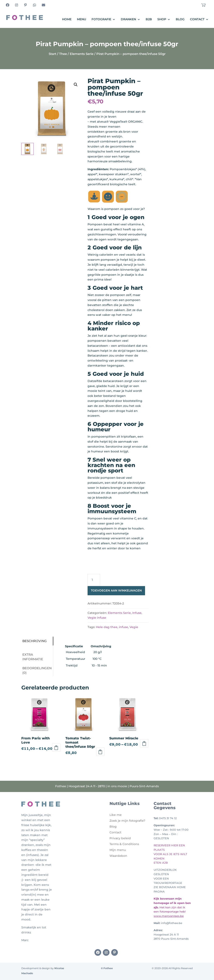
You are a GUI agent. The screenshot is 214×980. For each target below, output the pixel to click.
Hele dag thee (107, 627)
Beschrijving (35, 641)
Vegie (134, 627)
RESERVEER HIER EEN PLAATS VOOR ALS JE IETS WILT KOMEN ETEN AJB (170, 854)
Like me (116, 815)
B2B (149, 19)
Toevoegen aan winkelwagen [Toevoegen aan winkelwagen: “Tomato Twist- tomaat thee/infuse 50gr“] (100, 752)
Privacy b (116, 838)
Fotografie (101, 19)
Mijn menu (118, 850)
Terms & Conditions (124, 844)
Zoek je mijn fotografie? (127, 821)
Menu (82, 19)
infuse (124, 627)
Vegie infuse (97, 618)
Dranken (128, 19)
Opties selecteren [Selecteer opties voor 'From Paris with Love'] (56, 748)
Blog (180, 19)
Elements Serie (82, 54)
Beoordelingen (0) (37, 670)
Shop (162, 19)
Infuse (137, 613)
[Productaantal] (94, 580)
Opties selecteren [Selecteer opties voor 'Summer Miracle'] (144, 743)
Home (67, 19)
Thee (63, 54)
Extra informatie (33, 657)
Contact (197, 19)
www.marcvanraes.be (169, 916)
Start (52, 54)
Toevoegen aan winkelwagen (116, 590)
